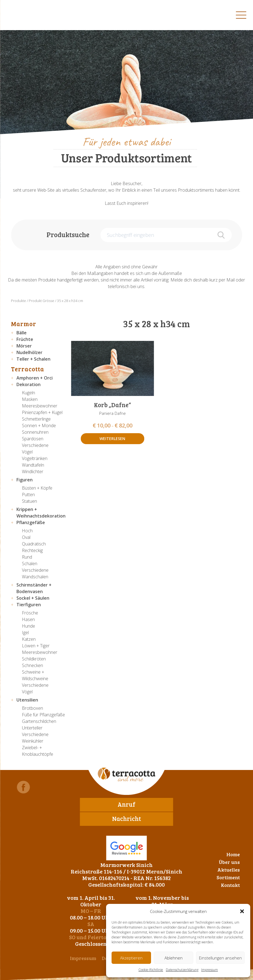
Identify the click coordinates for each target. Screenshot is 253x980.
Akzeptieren (131, 958)
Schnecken (32, 665)
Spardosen (33, 439)
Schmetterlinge (36, 419)
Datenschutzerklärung (182, 970)
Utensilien (27, 700)
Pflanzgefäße (31, 522)
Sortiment (228, 877)
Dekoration (29, 384)
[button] (242, 911)
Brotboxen (32, 708)
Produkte (19, 301)
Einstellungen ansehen (220, 958)
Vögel (27, 452)
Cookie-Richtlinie (151, 970)
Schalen (30, 564)
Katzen (29, 639)
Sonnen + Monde (39, 426)
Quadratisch (34, 544)
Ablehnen (174, 958)
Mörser (24, 346)
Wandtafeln (33, 465)
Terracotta (28, 369)
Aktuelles (229, 870)
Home (233, 854)
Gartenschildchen (39, 721)
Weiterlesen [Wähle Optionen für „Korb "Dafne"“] (112, 439)
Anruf (127, 804)
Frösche (30, 613)
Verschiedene (35, 445)
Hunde (29, 626)
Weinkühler (33, 741)
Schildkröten (34, 659)
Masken (30, 399)
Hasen (28, 619)
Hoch (27, 531)
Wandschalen (35, 577)
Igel (25, 633)
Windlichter (33, 472)
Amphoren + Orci (35, 378)
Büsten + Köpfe (37, 488)
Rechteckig (32, 550)
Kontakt (230, 885)
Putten (28, 495)
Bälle (22, 333)
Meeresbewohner (40, 406)
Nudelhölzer (29, 352)
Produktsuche (68, 235)
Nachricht (127, 818)
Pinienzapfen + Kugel (42, 412)
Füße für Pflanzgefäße (43, 715)
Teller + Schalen (33, 359)
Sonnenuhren (35, 432)
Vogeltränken (35, 458)
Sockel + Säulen (33, 598)
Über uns (229, 862)
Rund (27, 557)
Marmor (24, 324)
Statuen (29, 501)
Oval (26, 537)
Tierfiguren (29, 605)
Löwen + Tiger (36, 646)
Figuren (25, 480)
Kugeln (29, 393)
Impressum (210, 970)
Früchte (25, 339)
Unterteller (32, 728)
